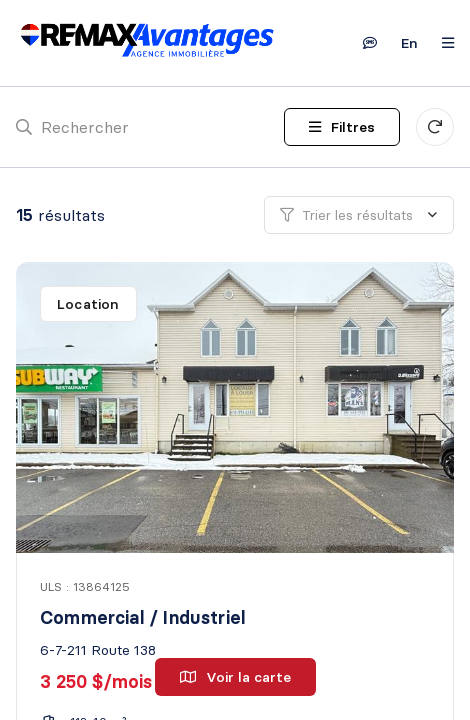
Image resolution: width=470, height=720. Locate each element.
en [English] (409, 43)
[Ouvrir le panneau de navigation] (442, 43)
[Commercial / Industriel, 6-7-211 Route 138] (237, 407)
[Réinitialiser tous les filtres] (435, 127)
